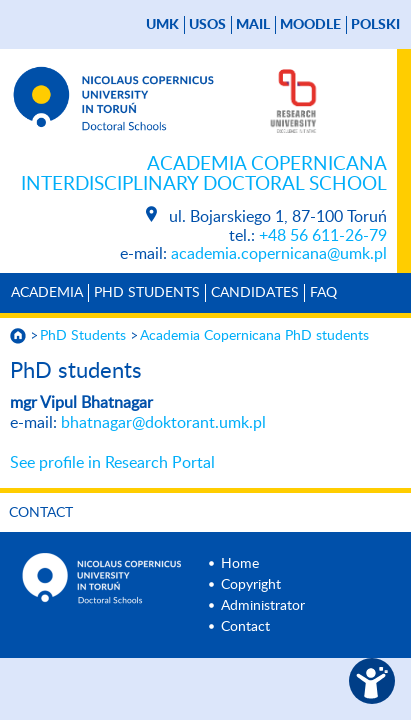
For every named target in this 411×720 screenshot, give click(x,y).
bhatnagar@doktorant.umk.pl (163, 423)
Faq (323, 293)
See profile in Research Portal (112, 463)
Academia (47, 293)
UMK (162, 25)
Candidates (255, 293)
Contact (41, 513)
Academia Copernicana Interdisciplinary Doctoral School (204, 174)
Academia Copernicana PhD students (254, 336)
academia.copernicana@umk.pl (279, 254)
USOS (207, 25)
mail (253, 25)
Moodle (310, 25)
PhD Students (147, 293)
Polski (375, 25)
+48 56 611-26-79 (323, 236)
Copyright (251, 585)
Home (240, 564)
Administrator (263, 606)
